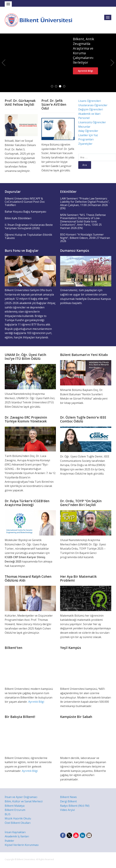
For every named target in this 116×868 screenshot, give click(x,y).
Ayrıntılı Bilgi (85, 71)
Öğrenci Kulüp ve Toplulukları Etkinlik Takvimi (28, 236)
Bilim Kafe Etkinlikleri (18, 218)
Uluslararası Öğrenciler (93, 105)
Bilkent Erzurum (15, 810)
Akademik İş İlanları (17, 836)
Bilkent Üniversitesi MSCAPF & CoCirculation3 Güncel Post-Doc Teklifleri (25, 202)
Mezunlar (84, 127)
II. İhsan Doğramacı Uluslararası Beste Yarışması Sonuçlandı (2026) (29, 226)
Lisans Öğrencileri (90, 101)
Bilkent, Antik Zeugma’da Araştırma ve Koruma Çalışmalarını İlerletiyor (84, 51)
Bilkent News (68, 797)
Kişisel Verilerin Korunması (22, 845)
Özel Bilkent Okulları (18, 823)
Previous (4, 63)
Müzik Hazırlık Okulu (18, 818)
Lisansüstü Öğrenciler (92, 122)
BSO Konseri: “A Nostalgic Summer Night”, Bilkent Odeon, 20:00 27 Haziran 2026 (85, 238)
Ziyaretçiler (85, 144)
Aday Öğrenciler (88, 131)
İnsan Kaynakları (15, 832)
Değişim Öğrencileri (91, 109)
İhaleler (9, 841)
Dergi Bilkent (68, 801)
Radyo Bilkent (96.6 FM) (75, 806)
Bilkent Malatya (15, 806)
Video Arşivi (67, 810)
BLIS (8, 814)
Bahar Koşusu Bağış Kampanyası (25, 212)
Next (112, 63)
